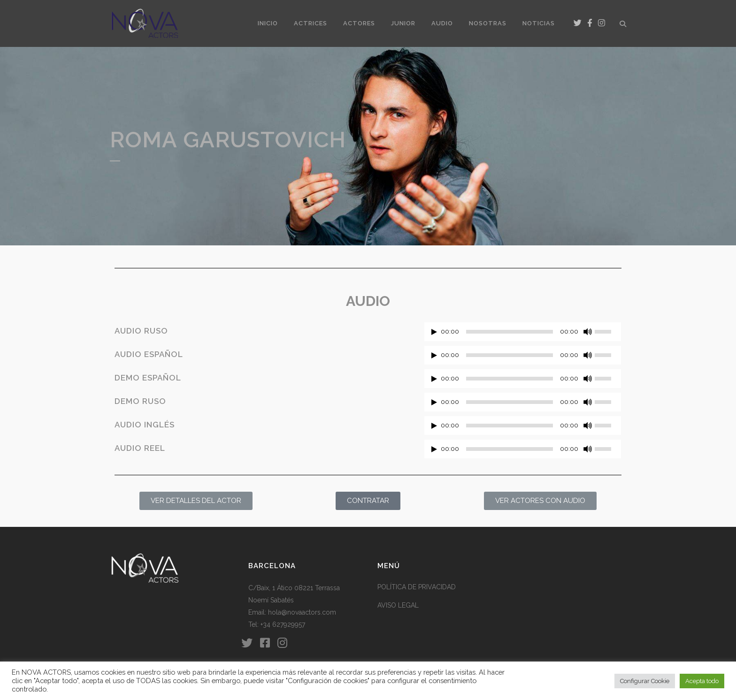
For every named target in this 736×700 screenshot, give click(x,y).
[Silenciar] (588, 332)
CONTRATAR (368, 501)
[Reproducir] (434, 332)
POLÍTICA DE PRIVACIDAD (417, 587)
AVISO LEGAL (398, 605)
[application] (523, 334)
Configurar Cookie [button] (645, 681)
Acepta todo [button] (702, 681)
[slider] (510, 332)
